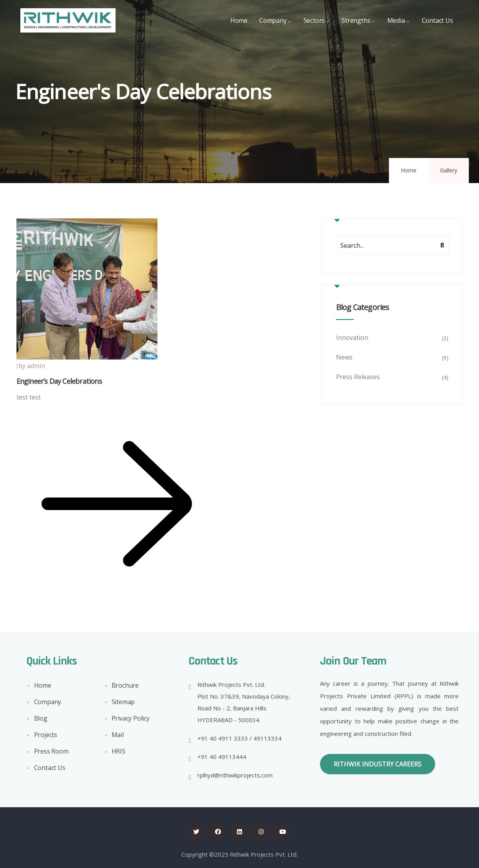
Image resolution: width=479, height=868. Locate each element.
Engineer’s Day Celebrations (59, 381)
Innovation (352, 338)
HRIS (118, 753)
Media (399, 26)
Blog (41, 720)
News (344, 357)
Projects (46, 737)
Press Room (51, 753)
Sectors (317, 26)
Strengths (358, 26)
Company (276, 26)
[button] (378, 764)
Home (239, 26)
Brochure (125, 687)
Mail (118, 737)
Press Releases (358, 377)
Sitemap (123, 704)
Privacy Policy (131, 720)
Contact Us (437, 26)
